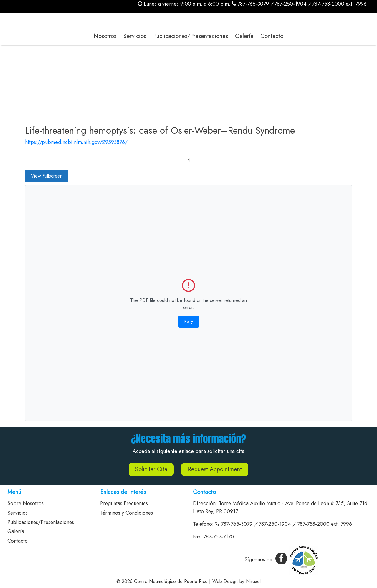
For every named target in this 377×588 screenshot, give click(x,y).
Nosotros (105, 36)
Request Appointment (215, 469)
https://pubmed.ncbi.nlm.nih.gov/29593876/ (76, 142)
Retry (189, 321)
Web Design (225, 581)
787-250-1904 (290, 4)
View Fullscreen (47, 176)
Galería (244, 36)
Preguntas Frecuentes (125, 503)
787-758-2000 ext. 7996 (339, 4)
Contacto (272, 36)
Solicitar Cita (151, 469)
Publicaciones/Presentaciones (191, 36)
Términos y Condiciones (127, 513)
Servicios (135, 36)
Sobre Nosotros (26, 503)
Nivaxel (253, 581)
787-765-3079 (250, 4)
